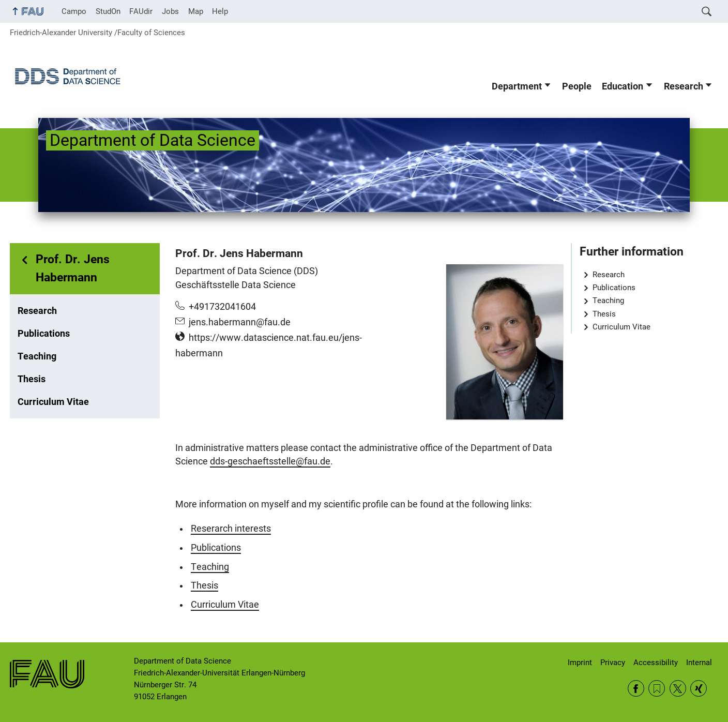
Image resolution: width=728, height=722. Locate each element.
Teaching (37, 356)
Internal (699, 663)
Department (517, 86)
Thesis (32, 379)
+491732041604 (222, 307)
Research (684, 86)
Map (196, 11)
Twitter (678, 688)
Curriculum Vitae (53, 402)
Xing (699, 688)
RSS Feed (657, 688)
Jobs (170, 11)
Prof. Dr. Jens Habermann (73, 268)
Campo (74, 11)
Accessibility (656, 663)
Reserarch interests (231, 529)
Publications (44, 334)
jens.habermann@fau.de (240, 322)
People (577, 86)
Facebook (636, 688)
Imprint (580, 663)
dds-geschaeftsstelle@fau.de (270, 461)
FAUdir (141, 11)
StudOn (108, 11)
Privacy (613, 663)
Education (623, 86)
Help (220, 11)
